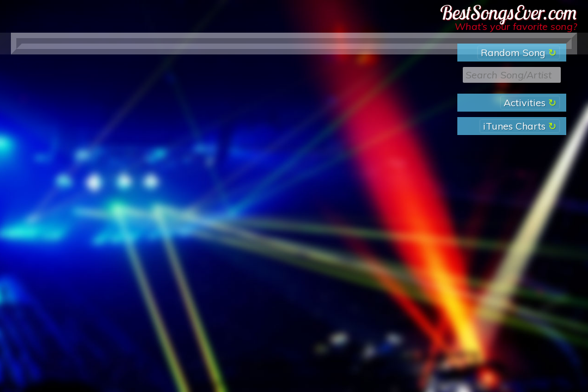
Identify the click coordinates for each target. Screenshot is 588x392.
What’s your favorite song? (516, 26)
